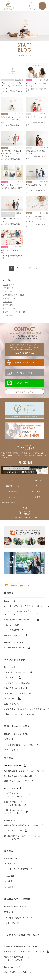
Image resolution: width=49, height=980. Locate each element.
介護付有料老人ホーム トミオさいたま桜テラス (14, 812)
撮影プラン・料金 (12, 486)
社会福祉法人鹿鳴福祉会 (13, 765)
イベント (6, 309)
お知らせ (6, 298)
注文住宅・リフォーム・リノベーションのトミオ (24, 606)
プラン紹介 (7, 302)
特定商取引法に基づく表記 (12, 503)
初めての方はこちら (11, 295)
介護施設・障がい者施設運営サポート (20, 620)
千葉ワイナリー (11, 678)
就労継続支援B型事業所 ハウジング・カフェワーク (15, 958)
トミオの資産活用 (11, 630)
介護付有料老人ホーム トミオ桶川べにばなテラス (15, 803)
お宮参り (6, 288)
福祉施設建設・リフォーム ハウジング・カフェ (24, 951)
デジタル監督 (10, 750)
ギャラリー (37, 486)
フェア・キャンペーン (12, 312)
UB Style (8, 864)
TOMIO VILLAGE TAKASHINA (16, 672)
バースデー (7, 291)
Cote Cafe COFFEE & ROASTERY (18, 693)
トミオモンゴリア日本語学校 (16, 869)
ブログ (5, 315)
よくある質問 (37, 492)
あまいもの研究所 (11, 704)
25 (30, 268)
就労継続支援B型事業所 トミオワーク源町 (21, 825)
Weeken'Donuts (10, 699)
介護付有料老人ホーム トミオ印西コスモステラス (15, 795)
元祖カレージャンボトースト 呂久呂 (19, 714)
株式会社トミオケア (11, 788)
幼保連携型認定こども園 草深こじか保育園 (22, 771)
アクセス (12, 497)
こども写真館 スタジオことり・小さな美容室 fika (24, 709)
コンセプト (37, 481)
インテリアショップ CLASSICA (17, 683)
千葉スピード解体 (11, 625)
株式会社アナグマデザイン (15, 648)
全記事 (5, 285)
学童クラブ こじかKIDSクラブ (16, 781)
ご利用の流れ (12, 492)
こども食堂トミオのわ (13, 831)
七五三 (5, 305)
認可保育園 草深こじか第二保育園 (18, 776)
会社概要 (37, 497)
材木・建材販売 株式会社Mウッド (19, 972)
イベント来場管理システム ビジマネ (19, 745)
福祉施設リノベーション (14, 635)
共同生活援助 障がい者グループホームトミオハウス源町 (20, 837)
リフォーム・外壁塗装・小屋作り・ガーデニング (19, 613)
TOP (12, 481)
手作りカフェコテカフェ (14, 688)
